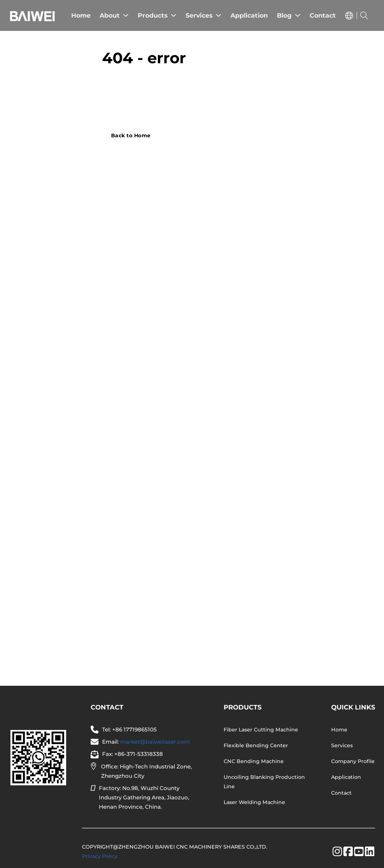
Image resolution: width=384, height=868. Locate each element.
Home (81, 15)
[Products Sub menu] (173, 15)
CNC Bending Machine (254, 761)
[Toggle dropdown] (349, 15)
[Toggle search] (364, 15)
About (110, 15)
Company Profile (353, 761)
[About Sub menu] (126, 15)
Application (249, 15)
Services (199, 15)
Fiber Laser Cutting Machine (261, 730)
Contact (323, 15)
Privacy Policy (100, 856)
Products (153, 15)
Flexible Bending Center (256, 745)
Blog (284, 15)
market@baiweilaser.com (155, 742)
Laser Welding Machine (254, 802)
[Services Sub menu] (218, 15)
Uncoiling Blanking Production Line (264, 782)
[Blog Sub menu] (298, 15)
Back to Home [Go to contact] (131, 136)
